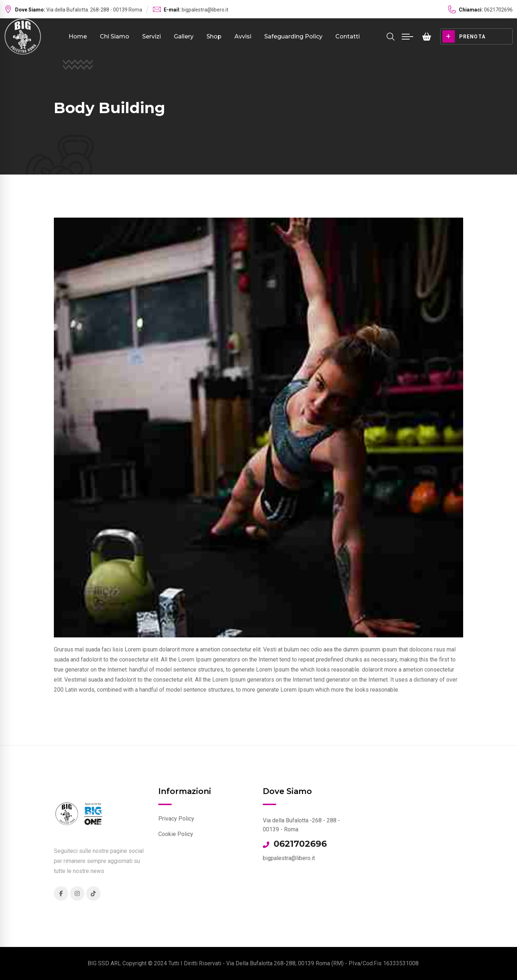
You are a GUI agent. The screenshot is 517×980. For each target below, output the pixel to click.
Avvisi (243, 36)
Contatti (348, 36)
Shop (214, 36)
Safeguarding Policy (293, 36)
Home (78, 36)
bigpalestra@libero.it (205, 10)
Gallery (184, 36)
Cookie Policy (176, 834)
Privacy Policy (176, 819)
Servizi (152, 36)
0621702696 (300, 844)
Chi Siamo (115, 36)
